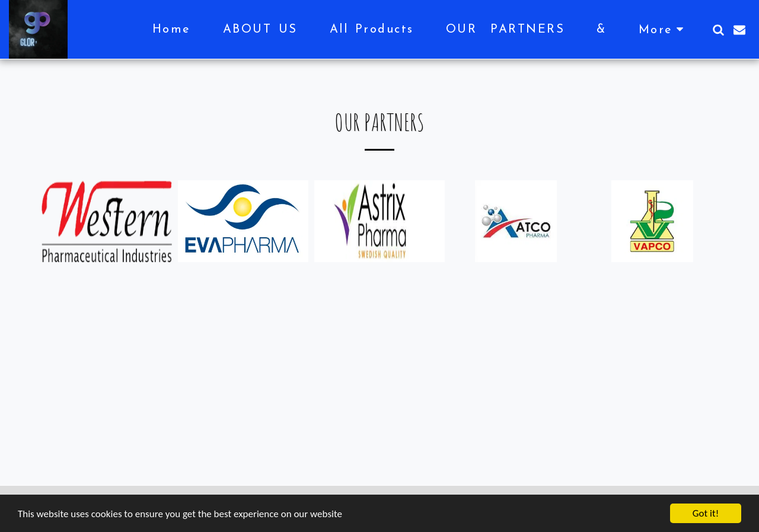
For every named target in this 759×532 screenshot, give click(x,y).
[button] (718, 30)
